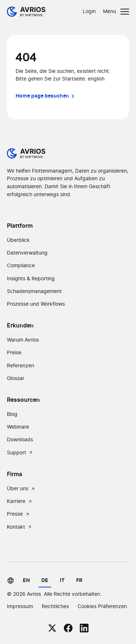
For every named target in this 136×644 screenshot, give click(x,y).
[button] (116, 12)
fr (79, 580)
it (62, 580)
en (26, 580)
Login (89, 11)
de (45, 580)
